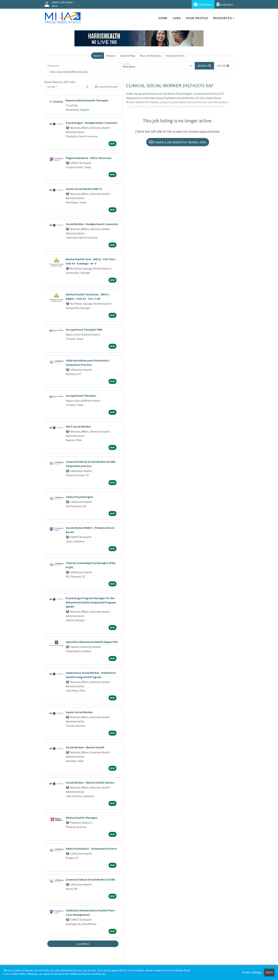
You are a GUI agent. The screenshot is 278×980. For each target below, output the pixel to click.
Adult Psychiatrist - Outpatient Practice (91, 849)
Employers (225, 4)
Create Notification (106, 87)
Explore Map (128, 56)
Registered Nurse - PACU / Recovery (89, 158)
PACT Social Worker (78, 426)
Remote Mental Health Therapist (87, 100)
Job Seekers (203, 4)
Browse (111, 56)
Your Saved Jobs (175, 56)
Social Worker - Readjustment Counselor (92, 224)
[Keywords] (83, 66)
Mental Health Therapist (82, 818)
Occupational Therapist (81, 396)
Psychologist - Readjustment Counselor (92, 123)
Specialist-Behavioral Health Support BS (92, 642)
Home (163, 18)
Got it (269, 972)
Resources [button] (222, 18)
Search (98, 56)
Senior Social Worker (79, 712)
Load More (83, 944)
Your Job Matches (150, 56)
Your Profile (197, 18)
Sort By (51, 87)
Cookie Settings (252, 972)
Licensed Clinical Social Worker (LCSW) (91, 879)
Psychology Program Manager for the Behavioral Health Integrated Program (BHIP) (91, 602)
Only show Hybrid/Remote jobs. (69, 72)
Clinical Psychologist (79, 497)
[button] (223, 66)
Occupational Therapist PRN (84, 330)
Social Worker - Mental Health (85, 747)
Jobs (177, 18)
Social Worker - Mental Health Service (90, 782)
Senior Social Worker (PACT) (84, 189)
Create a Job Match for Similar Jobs (178, 142)
